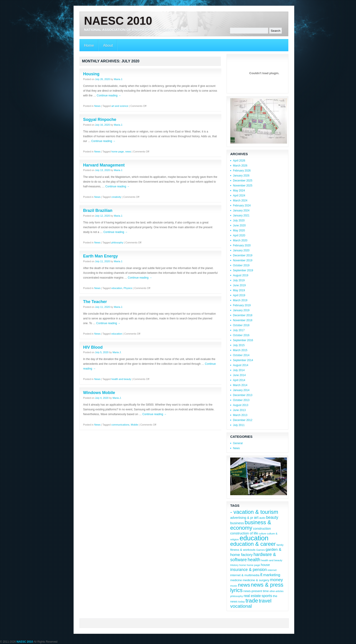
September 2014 (243, 360)
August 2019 (241, 275)
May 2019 (239, 290)
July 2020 (239, 220)
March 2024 (240, 201)
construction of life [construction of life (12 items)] (244, 533)
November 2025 (243, 186)
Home (89, 45)
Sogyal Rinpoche (100, 120)
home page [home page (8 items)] (253, 565)
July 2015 (239, 345)
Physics (128, 288)
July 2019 (239, 280)
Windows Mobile (99, 393)
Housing (91, 74)
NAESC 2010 (118, 21)
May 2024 (239, 191)
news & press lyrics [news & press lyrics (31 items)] (257, 587)
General (238, 443)
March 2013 (240, 415)
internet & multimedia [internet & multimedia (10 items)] (245, 575)
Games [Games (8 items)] (260, 550)
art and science (120, 106)
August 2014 (241, 365)
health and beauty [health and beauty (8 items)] (272, 560)
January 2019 (241, 310)
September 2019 (243, 270)
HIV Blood (93, 347)
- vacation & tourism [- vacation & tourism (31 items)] (254, 512)
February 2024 (242, 206)
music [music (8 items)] (234, 586)
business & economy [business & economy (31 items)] (251, 525)
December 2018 (243, 315)
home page (117, 152)
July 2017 (239, 330)
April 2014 (239, 380)
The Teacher (95, 302)
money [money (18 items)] (276, 580)
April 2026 (239, 161)
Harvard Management (104, 165)
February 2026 (242, 171)
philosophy (117, 242)
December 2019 (243, 255)
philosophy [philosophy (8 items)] (237, 596)
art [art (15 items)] (256, 517)
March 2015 (240, 350)
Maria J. (118, 79)
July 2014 (239, 370)
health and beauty (121, 379)
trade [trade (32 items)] (252, 601)
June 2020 (239, 225)
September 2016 (243, 340)
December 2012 (243, 420)
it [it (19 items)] (261, 575)
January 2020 (241, 250)
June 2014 (239, 375)
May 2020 (239, 230)
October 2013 (241, 400)
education (117, 288)
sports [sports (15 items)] (267, 596)
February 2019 (242, 305)
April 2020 (239, 235)
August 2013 (241, 405)
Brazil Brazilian (98, 211)
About (108, 45)
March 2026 (240, 166)
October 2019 (241, 265)
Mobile (134, 425)
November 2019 (243, 260)
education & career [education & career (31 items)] (253, 544)
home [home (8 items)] (243, 565)
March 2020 (240, 240)
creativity (116, 197)
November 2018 (243, 320)
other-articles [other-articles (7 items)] (277, 591)
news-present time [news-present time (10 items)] (256, 591)
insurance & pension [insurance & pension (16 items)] (248, 570)
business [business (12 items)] (237, 523)
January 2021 (241, 215)
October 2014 (241, 355)
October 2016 (241, 335)
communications (120, 425)
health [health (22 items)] (254, 560)
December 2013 (243, 395)
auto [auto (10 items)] (262, 518)
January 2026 (241, 176)
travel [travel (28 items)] (265, 601)
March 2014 (240, 385)
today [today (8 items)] (241, 601)
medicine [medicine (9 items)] (236, 580)
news (128, 152)
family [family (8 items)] (280, 545)
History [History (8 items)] (234, 565)
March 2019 (240, 300)
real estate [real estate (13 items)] (252, 596)
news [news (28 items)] (244, 585)
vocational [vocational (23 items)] (241, 606)
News (97, 106)
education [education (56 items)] (254, 538)
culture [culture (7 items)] (262, 534)
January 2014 (241, 390)
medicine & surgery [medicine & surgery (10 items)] (256, 580)
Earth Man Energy (100, 256)
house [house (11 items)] (265, 565)
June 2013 (239, 410)
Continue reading (109, 95)
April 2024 (239, 196)
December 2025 (243, 181)
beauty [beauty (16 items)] (272, 517)
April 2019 (239, 295)
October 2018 (241, 325)
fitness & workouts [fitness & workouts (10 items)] (243, 550)
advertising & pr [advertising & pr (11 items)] (242, 518)
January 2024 (241, 211)
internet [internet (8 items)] (272, 570)
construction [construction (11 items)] (262, 529)
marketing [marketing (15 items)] (272, 575)
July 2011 (239, 425)
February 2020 (242, 245)
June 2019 (239, 285)
